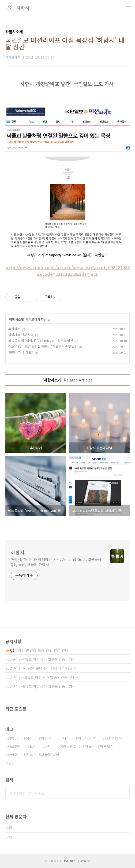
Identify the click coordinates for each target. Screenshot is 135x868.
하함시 (18, 552)
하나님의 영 (87, 738)
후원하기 (14, 329)
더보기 (10, 763)
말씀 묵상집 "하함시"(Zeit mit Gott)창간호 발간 (41, 341)
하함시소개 (16, 319)
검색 (124, 793)
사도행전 (14, 746)
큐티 (48, 746)
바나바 (65, 738)
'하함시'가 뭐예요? (21, 352)
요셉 (33, 746)
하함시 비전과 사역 (21, 335)
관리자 (85, 861)
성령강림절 (68, 746)
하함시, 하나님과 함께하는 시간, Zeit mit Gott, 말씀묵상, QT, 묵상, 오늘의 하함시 (57, 562)
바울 (88, 746)
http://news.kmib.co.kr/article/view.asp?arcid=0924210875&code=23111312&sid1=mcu (68, 271)
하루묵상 (107, 746)
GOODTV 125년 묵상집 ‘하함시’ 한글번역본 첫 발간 (43, 346)
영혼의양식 (113, 738)
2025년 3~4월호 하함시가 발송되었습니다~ (40, 659)
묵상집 (13, 754)
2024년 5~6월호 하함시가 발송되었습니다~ (40, 686)
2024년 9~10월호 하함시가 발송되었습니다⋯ (42, 677)
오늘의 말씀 (50, 754)
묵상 (29, 738)
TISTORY (69, 861)
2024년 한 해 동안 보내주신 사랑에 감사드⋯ (41, 668)
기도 (29, 754)
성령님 (13, 738)
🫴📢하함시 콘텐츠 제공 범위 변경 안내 (37, 650)
